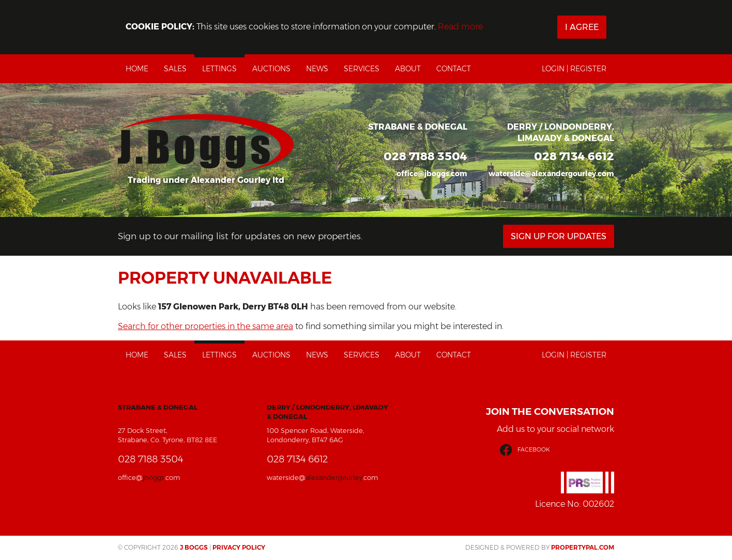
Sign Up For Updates (559, 236)
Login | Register (574, 69)
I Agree (582, 27)
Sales (175, 69)
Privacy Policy (239, 547)
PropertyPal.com (583, 547)
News (317, 69)
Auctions (271, 69)
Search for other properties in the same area (205, 326)
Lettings (219, 69)
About (408, 69)
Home (137, 69)
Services (362, 69)
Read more (460, 27)
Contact (454, 69)
